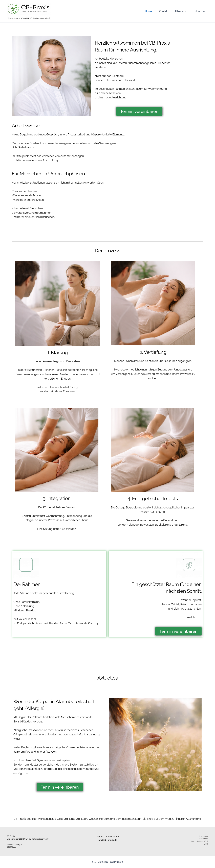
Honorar (200, 11)
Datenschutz (203, 839)
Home (153, 11)
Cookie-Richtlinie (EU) (200, 842)
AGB (207, 844)
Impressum (204, 836)
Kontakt (167, 11)
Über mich (183, 11)
